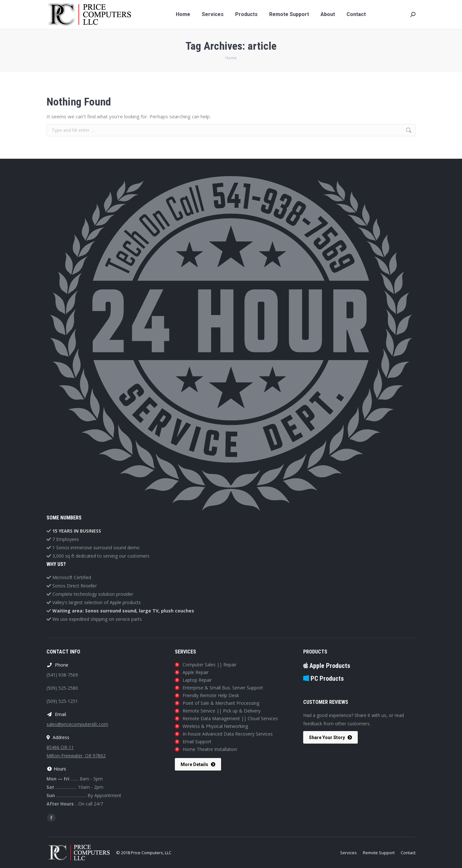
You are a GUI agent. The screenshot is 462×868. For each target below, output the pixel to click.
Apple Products (327, 666)
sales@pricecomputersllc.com (77, 724)
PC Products (323, 678)
